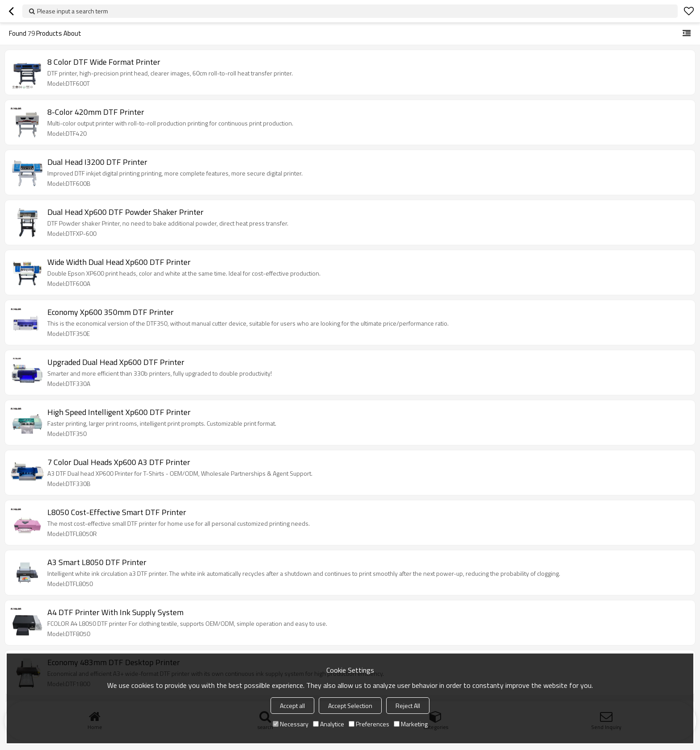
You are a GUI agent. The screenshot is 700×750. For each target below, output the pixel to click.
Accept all (292, 706)
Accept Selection (350, 706)
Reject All (408, 706)
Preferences (369, 724)
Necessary (291, 724)
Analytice (329, 724)
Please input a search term (73, 11)
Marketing (411, 724)
